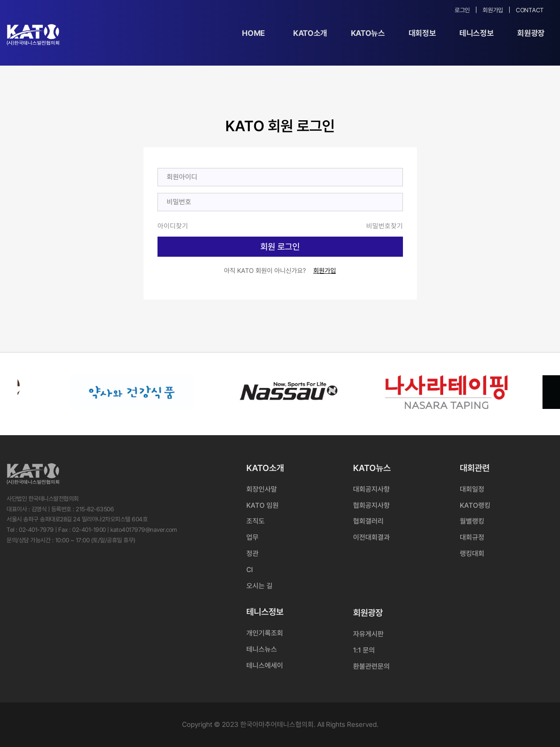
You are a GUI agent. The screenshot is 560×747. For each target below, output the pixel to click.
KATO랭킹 (475, 505)
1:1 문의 (364, 650)
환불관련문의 (371, 666)
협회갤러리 (368, 521)
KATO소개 (310, 33)
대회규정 (472, 537)
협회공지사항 (371, 505)
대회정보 (422, 33)
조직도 (255, 521)
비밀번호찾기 (385, 226)
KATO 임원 (262, 505)
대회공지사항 (371, 489)
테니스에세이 (265, 665)
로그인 (462, 10)
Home (254, 33)
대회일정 (472, 489)
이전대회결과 (371, 537)
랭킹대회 (472, 553)
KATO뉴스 (368, 33)
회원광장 (531, 33)
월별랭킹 (472, 521)
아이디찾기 (173, 226)
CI (250, 570)
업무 (252, 537)
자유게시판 (368, 634)
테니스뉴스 (262, 649)
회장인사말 (262, 489)
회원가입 (493, 10)
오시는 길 (259, 586)
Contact (530, 10)
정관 (252, 553)
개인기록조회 (265, 633)
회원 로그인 (280, 247)
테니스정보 (476, 33)
